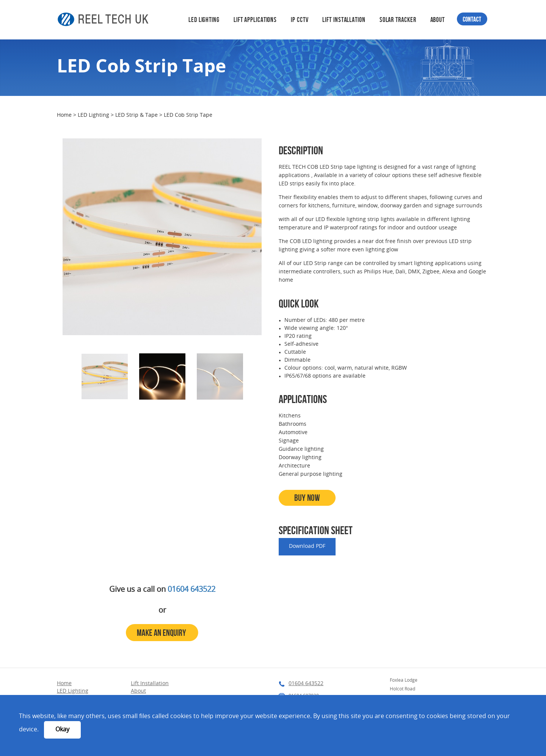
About (438, 20)
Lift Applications (255, 20)
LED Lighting (204, 20)
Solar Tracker (398, 20)
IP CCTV (300, 20)
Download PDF (307, 547)
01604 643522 (191, 590)
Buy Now (307, 498)
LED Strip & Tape (137, 115)
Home (65, 115)
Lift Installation (344, 20)
